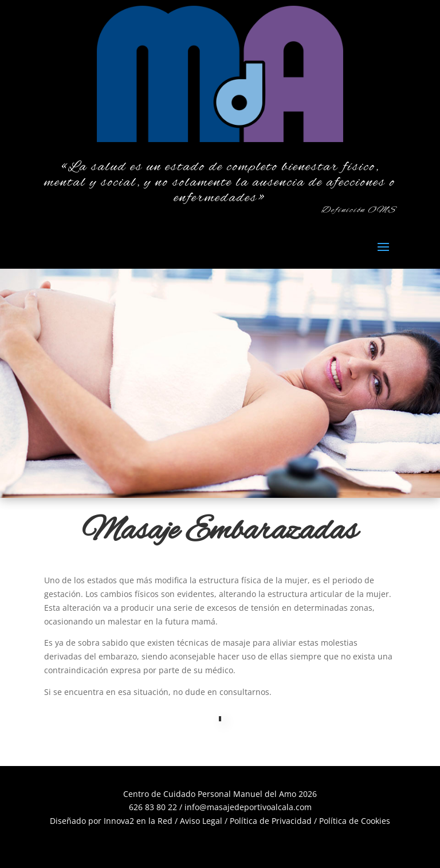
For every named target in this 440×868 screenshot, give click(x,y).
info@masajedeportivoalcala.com (248, 807)
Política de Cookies (355, 821)
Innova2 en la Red (138, 821)
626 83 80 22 (153, 807)
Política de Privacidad (271, 821)
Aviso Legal (201, 821)
